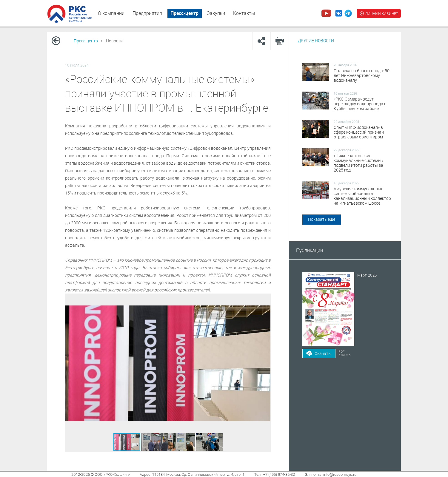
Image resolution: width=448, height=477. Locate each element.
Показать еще (322, 219)
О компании (111, 13)
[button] (155, 442)
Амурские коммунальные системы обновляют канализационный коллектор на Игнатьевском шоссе (362, 196)
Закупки (216, 13)
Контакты (244, 13)
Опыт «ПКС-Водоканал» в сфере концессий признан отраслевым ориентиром (359, 132)
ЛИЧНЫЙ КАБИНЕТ (379, 13)
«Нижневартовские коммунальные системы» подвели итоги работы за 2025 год (358, 163)
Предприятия (147, 13)
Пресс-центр (184, 13)
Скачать (323, 353)
